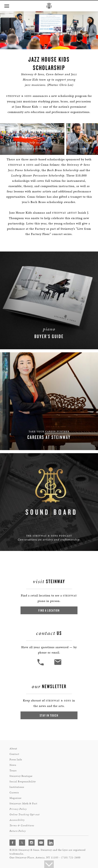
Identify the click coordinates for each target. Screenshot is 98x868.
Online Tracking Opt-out (24, 814)
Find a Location (49, 610)
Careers (14, 792)
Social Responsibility (23, 781)
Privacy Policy (18, 809)
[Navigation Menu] (7, 6)
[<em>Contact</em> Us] (58, 665)
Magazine (15, 798)
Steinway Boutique (21, 776)
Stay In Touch (49, 715)
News (13, 765)
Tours (13, 770)
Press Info (16, 759)
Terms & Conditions (22, 825)
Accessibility (17, 820)
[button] (41, 665)
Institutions (17, 787)
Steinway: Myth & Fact (23, 803)
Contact (14, 754)
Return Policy (18, 831)
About (13, 749)
